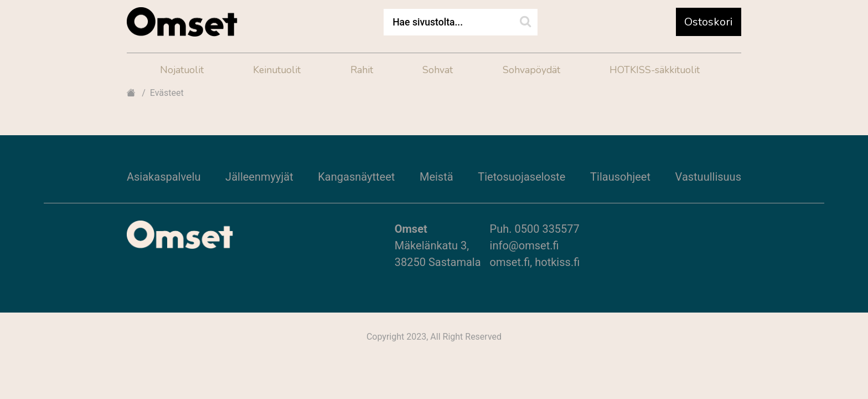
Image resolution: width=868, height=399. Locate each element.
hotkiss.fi (557, 262)
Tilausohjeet (620, 177)
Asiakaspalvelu (164, 177)
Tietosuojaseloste (521, 177)
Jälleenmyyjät (259, 177)
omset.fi (510, 262)
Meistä (436, 177)
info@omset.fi (525, 245)
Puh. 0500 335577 (535, 229)
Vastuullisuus (708, 177)
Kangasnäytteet (356, 177)
